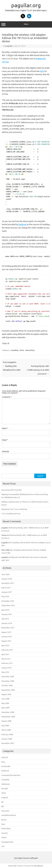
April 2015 (5, 610)
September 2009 (8, 690)
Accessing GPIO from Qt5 (12, 490)
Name (5, 428)
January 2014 (7, 623)
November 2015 (8, 601)
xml (3, 846)
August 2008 (6, 721)
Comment (7, 397)
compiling (14, 350)
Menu (26, 24)
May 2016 (5, 596)
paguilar (9, 46)
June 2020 (5, 574)
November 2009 (8, 681)
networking (30, 350)
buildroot (22, 224)
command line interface (11, 775)
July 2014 (5, 619)
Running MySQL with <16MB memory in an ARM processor (38, 370)
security (5, 833)
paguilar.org (26, 5)
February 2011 (7, 663)
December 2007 (8, 743)
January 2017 (7, 592)
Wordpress (39, 866)
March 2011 (6, 659)
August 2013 (6, 632)
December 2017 (8, 583)
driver (22, 350)
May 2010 (5, 672)
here (42, 71)
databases (6, 784)
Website (6, 452)
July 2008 (5, 726)
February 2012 (7, 650)
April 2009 (5, 708)
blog (3, 762)
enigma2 (5, 797)
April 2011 (5, 654)
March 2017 (6, 588)
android (5, 757)
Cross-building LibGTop (11, 514)
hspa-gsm (5, 811)
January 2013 (7, 637)
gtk (3, 806)
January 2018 (7, 579)
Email (5, 440)
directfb (5, 789)
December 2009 (8, 676)
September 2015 (8, 605)
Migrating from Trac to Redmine (14, 509)
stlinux (4, 837)
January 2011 (7, 668)
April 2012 (5, 645)
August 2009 (6, 694)
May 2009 (5, 703)
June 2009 (5, 699)
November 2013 (8, 628)
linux (3, 824)
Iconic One (12, 866)
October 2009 (7, 685)
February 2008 (7, 734)
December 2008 (8, 712)
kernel (4, 820)
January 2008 (7, 739)
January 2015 (7, 614)
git (2, 802)
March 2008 (6, 730)
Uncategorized (7, 842)
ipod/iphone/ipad (9, 815)
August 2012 (6, 641)
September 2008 (8, 717)
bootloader (6, 766)
